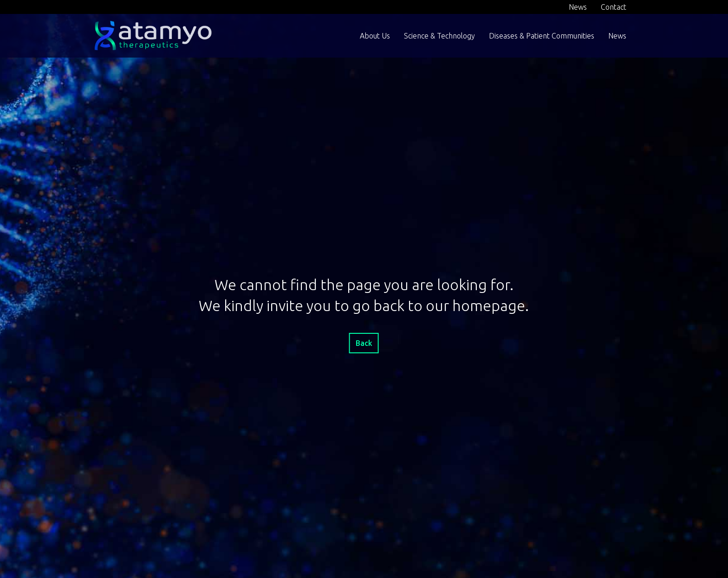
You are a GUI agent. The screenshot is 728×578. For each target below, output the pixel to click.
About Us (375, 36)
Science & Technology (439, 36)
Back (364, 343)
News (578, 7)
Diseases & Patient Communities (542, 36)
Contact (614, 7)
